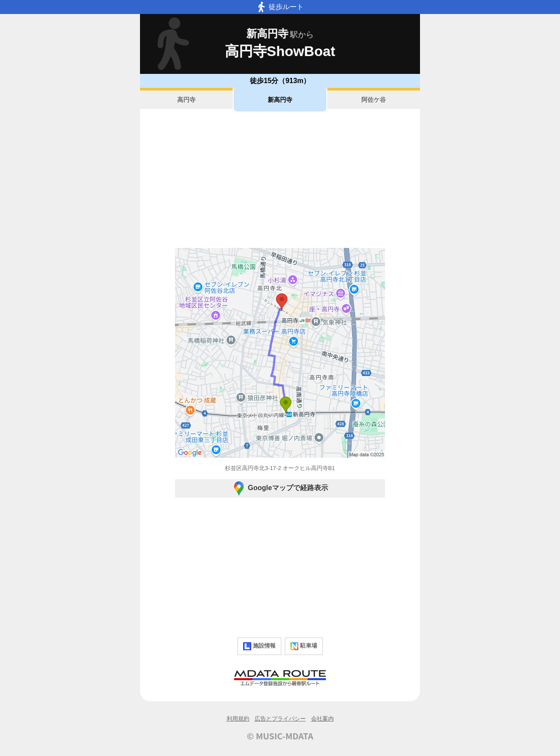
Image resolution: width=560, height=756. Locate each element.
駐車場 (304, 646)
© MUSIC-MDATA (280, 736)
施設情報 (259, 646)
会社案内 (322, 719)
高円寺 (186, 100)
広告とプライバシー (280, 719)
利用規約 (238, 719)
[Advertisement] (280, 180)
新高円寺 (280, 100)
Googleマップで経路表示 (280, 488)
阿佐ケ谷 (374, 100)
